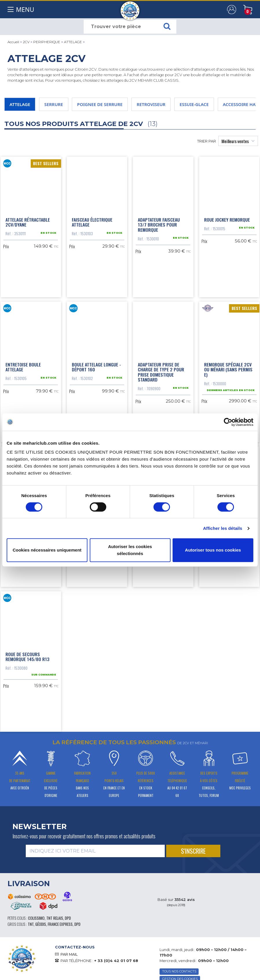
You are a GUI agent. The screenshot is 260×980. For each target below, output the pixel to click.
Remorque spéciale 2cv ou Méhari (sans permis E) (228, 369)
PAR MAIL (69, 954)
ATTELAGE (73, 42)
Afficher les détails (223, 528)
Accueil (13, 42)
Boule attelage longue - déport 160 (96, 367)
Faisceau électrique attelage (92, 222)
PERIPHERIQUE (47, 42)
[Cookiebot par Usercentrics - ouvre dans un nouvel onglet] (228, 422)
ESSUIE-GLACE (194, 104)
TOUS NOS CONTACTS (179, 971)
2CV (26, 42)
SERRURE (54, 104)
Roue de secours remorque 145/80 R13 (28, 657)
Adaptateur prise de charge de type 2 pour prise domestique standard (161, 372)
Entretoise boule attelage (23, 367)
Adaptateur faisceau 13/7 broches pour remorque (159, 225)
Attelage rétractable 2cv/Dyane (28, 222)
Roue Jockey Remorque (227, 220)
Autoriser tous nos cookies (213, 550)
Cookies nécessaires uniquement (47, 550)
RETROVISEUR (151, 104)
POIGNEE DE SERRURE (100, 104)
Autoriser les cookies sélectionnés (130, 550)
